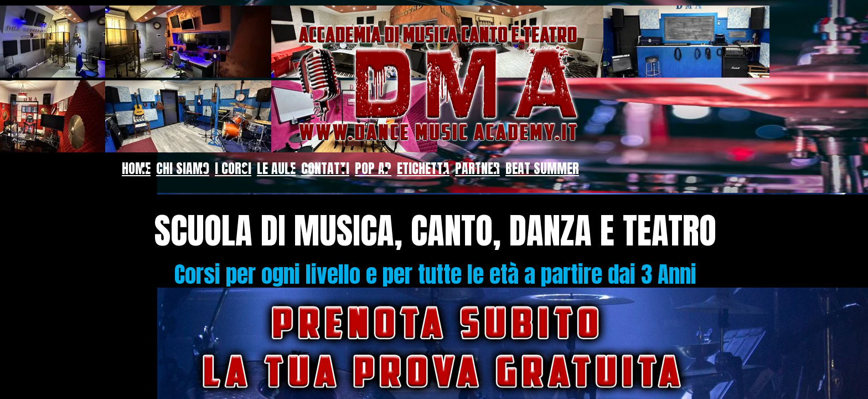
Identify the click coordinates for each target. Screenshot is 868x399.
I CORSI (233, 168)
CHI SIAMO (183, 168)
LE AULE (276, 168)
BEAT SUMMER (542, 168)
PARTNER (477, 168)
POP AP (373, 168)
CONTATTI (325, 168)
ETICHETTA (423, 168)
